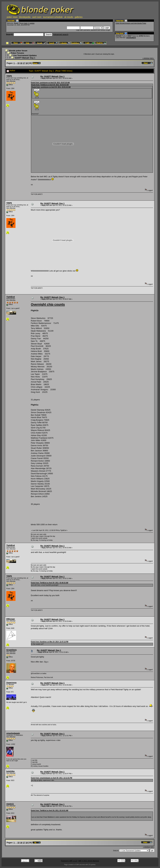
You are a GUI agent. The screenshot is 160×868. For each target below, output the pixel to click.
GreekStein (12, 650)
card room (37, 17)
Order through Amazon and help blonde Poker (131, 23)
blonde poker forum (18, 51)
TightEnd (11, 297)
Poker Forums (17, 53)
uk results (69, 17)
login (26, 23)
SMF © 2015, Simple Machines (89, 861)
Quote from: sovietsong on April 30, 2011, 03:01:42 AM (51, 87)
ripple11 (10, 804)
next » (152, 58)
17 (24, 63)
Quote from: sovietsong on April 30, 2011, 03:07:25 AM (50, 83)
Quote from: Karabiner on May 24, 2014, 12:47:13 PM (50, 642)
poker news (12, 17)
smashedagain (13, 733)
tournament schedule (53, 17)
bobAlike (10, 771)
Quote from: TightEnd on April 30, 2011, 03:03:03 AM (50, 85)
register (32, 23)
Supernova (11, 683)
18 (27, 63)
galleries (79, 17)
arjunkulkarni (131, 38)
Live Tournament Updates (25, 55)
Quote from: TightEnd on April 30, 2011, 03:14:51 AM (50, 810)
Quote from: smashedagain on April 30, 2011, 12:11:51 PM (52, 778)
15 (18, 63)
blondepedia (25, 17)
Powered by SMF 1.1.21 (69, 861)
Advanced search (61, 34)
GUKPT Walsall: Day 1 (25, 58)
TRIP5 (9, 76)
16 (21, 63)
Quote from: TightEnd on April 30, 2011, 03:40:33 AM (50, 583)
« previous (146, 58)
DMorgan (11, 619)
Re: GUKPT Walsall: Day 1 (52, 76)
